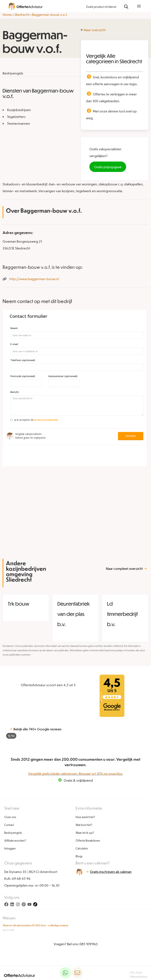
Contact (9, 825)
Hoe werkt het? (85, 817)
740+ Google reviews (34, 733)
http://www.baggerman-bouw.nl (34, 279)
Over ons (10, 817)
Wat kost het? (84, 825)
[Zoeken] (126, 7)
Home (7, 14)
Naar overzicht (95, 30)
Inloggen (10, 848)
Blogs (79, 856)
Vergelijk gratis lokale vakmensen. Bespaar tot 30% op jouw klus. (76, 773)
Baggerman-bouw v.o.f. (50, 14)
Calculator (82, 848)
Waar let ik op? (85, 833)
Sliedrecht (22, 14)
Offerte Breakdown (88, 841)
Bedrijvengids (13, 833)
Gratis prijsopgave (108, 167)
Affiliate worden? (15, 841)
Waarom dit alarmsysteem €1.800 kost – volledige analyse (35, 925)
